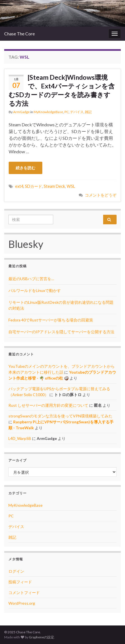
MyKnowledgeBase (48, 112)
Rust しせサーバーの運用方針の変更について (48, 405)
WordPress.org (22, 603)
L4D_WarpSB (20, 438)
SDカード (33, 186)
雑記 (88, 112)
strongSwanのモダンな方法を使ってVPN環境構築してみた (60, 416)
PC (67, 112)
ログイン (16, 571)
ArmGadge (21, 112)
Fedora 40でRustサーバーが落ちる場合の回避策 (51, 320)
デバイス (77, 112)
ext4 (19, 186)
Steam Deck (54, 186)
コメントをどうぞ (101, 195)
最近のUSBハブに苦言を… (31, 279)
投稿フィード (20, 582)
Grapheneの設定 (41, 637)
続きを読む (26, 168)
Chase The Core (19, 34)
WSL (71, 186)
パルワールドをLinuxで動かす (35, 290)
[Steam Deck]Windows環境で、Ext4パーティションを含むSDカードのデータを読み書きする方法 (62, 90)
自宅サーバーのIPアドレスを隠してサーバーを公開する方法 (61, 332)
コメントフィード (24, 592)
